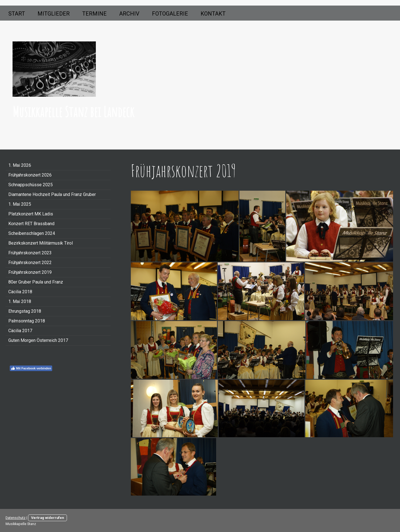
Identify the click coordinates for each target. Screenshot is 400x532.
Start (17, 14)
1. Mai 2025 (20, 204)
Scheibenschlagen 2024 (32, 233)
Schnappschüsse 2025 (31, 185)
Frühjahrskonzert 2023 (30, 253)
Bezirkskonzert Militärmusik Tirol (41, 243)
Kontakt (213, 14)
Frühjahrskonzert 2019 (30, 272)
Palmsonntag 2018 (27, 321)
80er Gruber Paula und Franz (36, 282)
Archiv (129, 14)
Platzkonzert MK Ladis (31, 214)
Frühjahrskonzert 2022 (30, 263)
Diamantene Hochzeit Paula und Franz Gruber (52, 194)
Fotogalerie (170, 14)
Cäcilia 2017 (20, 331)
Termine (94, 14)
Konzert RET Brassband (31, 224)
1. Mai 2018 (20, 301)
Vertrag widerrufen (47, 518)
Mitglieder (54, 14)
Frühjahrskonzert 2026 (30, 175)
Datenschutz (16, 518)
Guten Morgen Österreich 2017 (38, 340)
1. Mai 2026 (20, 165)
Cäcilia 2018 (20, 292)
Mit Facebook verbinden (31, 368)
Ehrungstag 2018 (25, 311)
